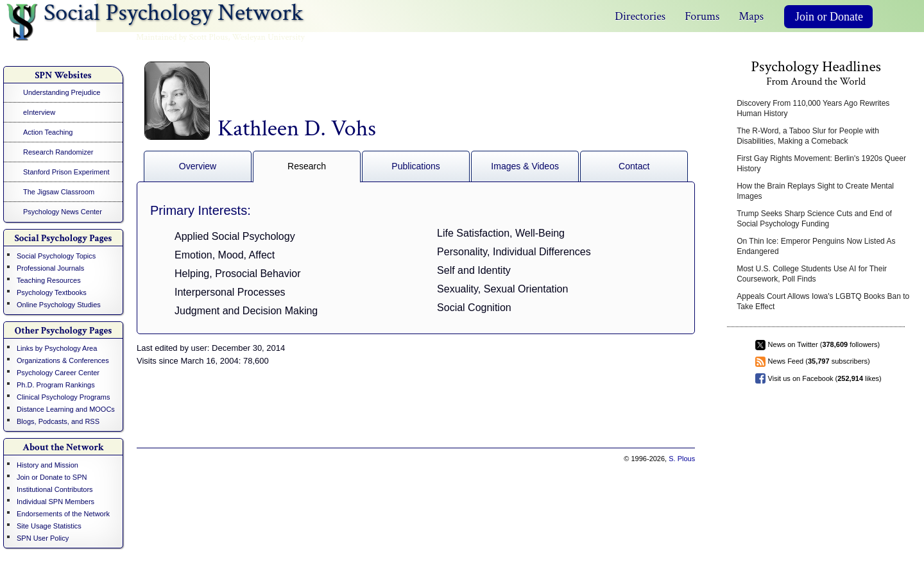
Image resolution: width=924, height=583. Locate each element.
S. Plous (682, 459)
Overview (198, 166)
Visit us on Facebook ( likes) (825, 378)
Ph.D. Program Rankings (56, 385)
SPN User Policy (43, 538)
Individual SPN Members (56, 502)
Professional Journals (50, 268)
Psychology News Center (63, 212)
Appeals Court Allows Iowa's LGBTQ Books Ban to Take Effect (823, 301)
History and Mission (47, 465)
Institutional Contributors (55, 489)
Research (307, 166)
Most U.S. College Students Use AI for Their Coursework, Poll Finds (812, 274)
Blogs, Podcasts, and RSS (58, 421)
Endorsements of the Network (63, 514)
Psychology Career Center (58, 373)
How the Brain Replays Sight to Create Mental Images (815, 191)
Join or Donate (829, 17)
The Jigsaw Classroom (59, 192)
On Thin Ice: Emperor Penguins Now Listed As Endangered (816, 246)
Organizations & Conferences (63, 360)
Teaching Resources (49, 280)
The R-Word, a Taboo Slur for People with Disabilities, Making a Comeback (808, 136)
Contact (634, 166)
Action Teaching (48, 132)
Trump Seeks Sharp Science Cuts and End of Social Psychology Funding (814, 219)
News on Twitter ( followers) (824, 344)
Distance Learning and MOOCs (66, 409)
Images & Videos (525, 166)
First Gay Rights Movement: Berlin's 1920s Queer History (821, 164)
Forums (702, 16)
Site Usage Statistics (49, 526)
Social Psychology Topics (56, 256)
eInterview (39, 112)
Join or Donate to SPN (52, 477)
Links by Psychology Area (57, 348)
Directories (640, 16)
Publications (416, 166)
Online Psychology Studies (59, 305)
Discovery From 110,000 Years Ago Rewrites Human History (813, 108)
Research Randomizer (58, 152)
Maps (751, 16)
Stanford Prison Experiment (66, 172)
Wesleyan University (269, 37)
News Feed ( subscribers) (819, 361)
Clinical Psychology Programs (64, 397)
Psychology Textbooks (52, 292)
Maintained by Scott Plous (182, 37)
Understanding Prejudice (62, 92)
